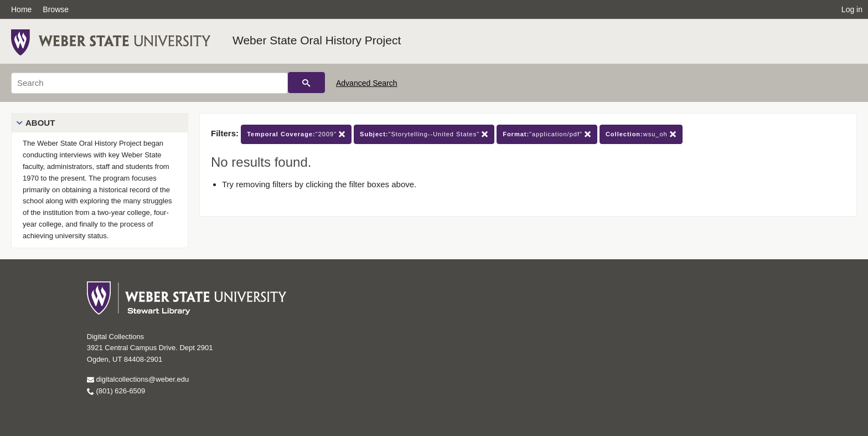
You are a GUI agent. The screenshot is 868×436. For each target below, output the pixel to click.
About (40, 123)
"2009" (296, 134)
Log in (852, 9)
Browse (56, 9)
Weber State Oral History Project (317, 40)
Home (21, 9)
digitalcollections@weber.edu (138, 379)
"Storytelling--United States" (424, 134)
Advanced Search (367, 83)
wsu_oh (641, 134)
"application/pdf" (547, 134)
